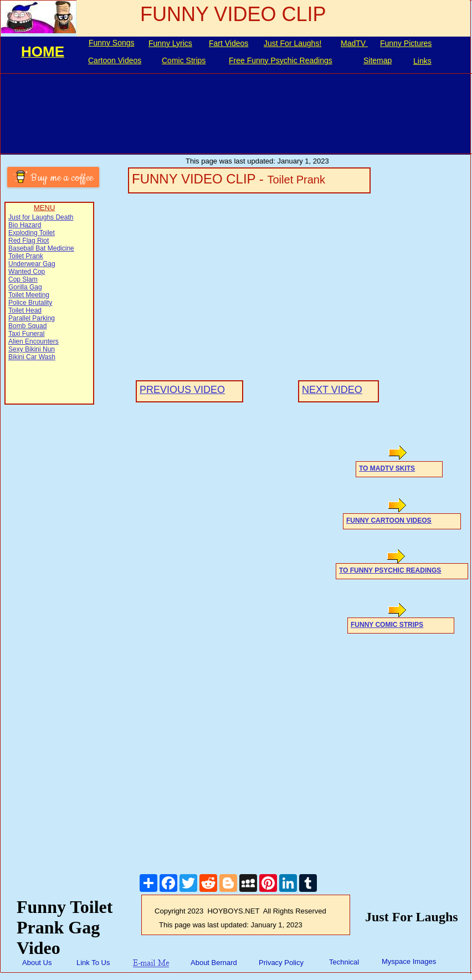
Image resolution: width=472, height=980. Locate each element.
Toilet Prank (26, 256)
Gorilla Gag (25, 287)
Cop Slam (23, 279)
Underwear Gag (32, 264)
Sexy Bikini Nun (32, 349)
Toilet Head (25, 310)
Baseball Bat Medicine (41, 248)
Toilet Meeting (29, 295)
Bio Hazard (25, 225)
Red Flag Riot (29, 241)
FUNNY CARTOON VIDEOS (389, 520)
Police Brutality (30, 303)
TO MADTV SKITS (387, 468)
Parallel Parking (32, 318)
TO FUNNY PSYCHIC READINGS (390, 570)
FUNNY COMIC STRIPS (387, 625)
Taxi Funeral (26, 334)
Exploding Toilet (32, 233)
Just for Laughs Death (41, 217)
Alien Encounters (34, 341)
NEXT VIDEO (332, 390)
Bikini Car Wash (32, 357)
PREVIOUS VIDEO (182, 390)
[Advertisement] (52, 575)
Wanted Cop (27, 272)
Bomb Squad (27, 326)
